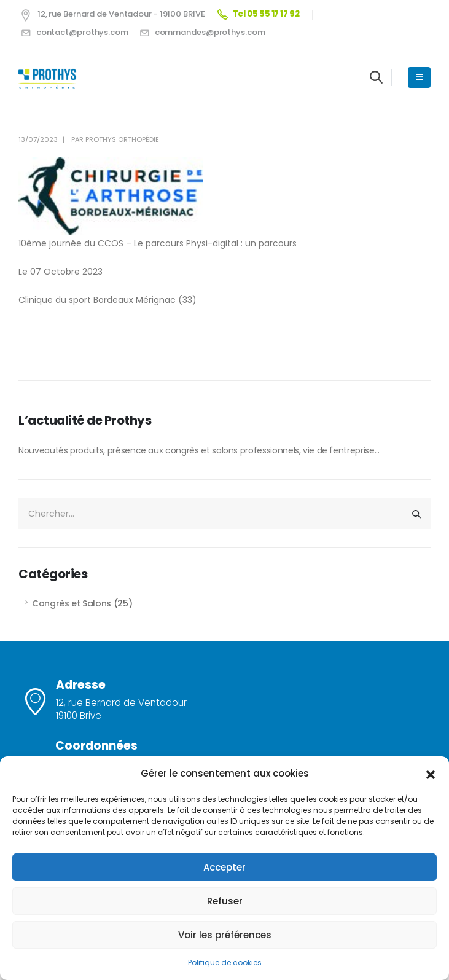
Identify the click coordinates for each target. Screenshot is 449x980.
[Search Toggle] (376, 77)
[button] (431, 774)
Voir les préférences (225, 935)
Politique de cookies (225, 962)
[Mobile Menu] (419, 77)
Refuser (225, 901)
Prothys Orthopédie (122, 139)
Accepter (224, 867)
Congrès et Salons (72, 603)
